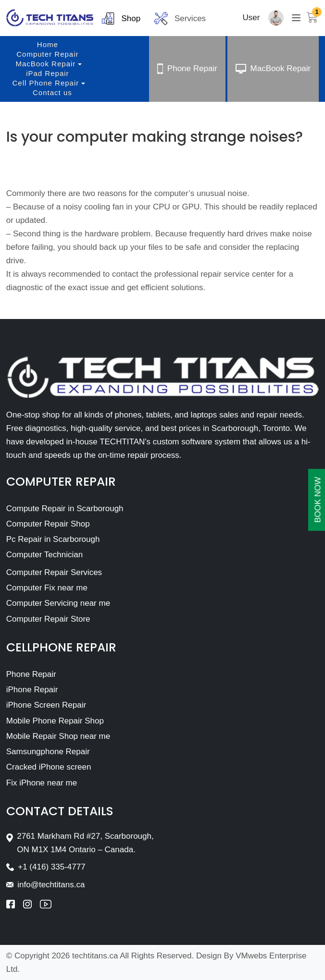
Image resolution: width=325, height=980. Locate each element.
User (251, 18)
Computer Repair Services (54, 572)
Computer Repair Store (48, 619)
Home (48, 44)
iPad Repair (47, 73)
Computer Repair (47, 54)
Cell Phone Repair (46, 83)
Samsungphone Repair (48, 752)
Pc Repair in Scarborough (53, 539)
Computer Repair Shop (48, 524)
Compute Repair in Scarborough (65, 508)
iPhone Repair (32, 690)
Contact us (52, 92)
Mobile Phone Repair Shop (55, 721)
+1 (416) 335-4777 (51, 867)
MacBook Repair (45, 64)
